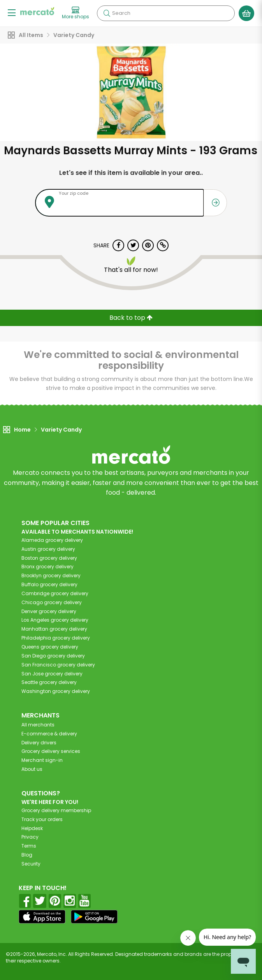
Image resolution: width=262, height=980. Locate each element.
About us (32, 769)
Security (31, 864)
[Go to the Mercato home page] (37, 11)
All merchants (38, 725)
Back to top (131, 318)
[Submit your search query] (107, 13)
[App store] (42, 917)
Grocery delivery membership (56, 810)
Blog (27, 855)
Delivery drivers (39, 743)
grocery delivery (52, 540)
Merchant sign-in (42, 760)
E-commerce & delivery (49, 734)
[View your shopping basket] (246, 13)
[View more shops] (76, 13)
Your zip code (74, 193)
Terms (29, 846)
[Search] (166, 13)
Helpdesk (32, 828)
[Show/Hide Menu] (12, 12)
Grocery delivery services (51, 751)
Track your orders (42, 819)
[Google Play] (94, 917)
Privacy (30, 837)
